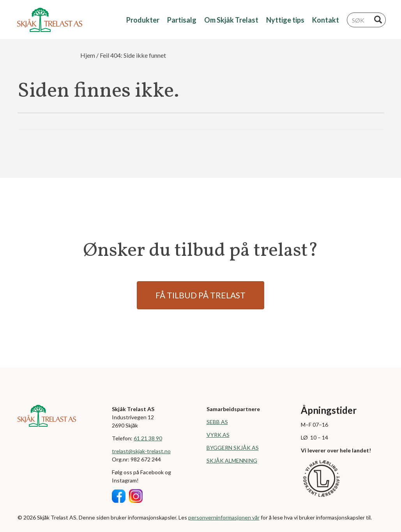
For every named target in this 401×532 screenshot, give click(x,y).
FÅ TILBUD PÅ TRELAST (200, 295)
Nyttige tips (285, 20)
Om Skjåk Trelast (231, 20)
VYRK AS (218, 435)
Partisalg (182, 20)
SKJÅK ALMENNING (232, 460)
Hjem (88, 55)
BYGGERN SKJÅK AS (233, 448)
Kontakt (326, 20)
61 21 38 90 (148, 438)
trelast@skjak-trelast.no (141, 451)
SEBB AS (217, 422)
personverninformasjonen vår (224, 517)
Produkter (143, 20)
